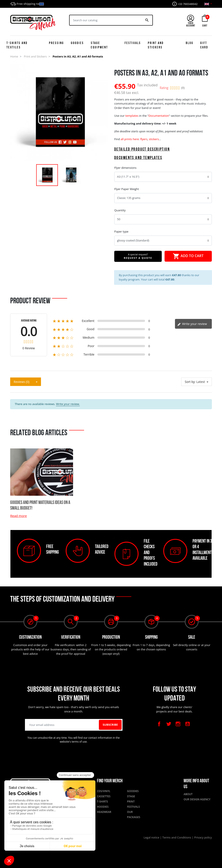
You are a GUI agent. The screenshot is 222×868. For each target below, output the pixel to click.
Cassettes (104, 796)
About (188, 794)
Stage (131, 796)
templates (132, 116)
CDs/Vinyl (104, 791)
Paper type (121, 231)
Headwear (104, 812)
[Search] (106, 20)
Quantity (120, 210)
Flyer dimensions (125, 168)
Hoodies (103, 807)
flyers (144, 139)
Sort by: (190, 382)
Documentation (159, 116)
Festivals (133, 807)
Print (131, 802)
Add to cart (188, 256)
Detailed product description (142, 150)
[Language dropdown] (208, 4)
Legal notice (152, 837)
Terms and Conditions (177, 837)
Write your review (192, 324)
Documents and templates (138, 158)
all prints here (130, 139)
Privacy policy (203, 837)
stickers (154, 139)
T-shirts (102, 802)
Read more (19, 516)
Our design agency (197, 799)
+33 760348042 (188, 4)
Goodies (133, 791)
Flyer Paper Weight (127, 189)
